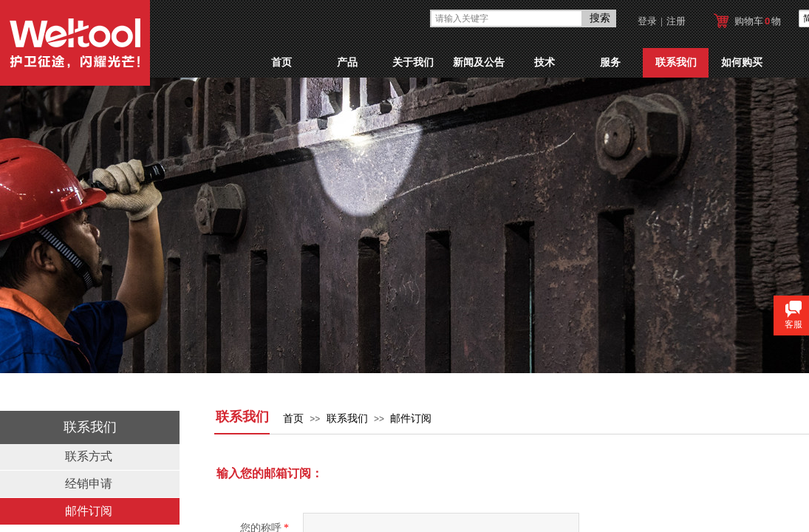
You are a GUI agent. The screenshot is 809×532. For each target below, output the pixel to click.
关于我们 (413, 62)
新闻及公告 (479, 62)
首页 (281, 62)
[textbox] (506, 18)
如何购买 (742, 62)
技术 (545, 62)
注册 (676, 21)
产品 (347, 62)
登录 (647, 21)
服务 (610, 62)
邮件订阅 (411, 419)
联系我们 (676, 62)
